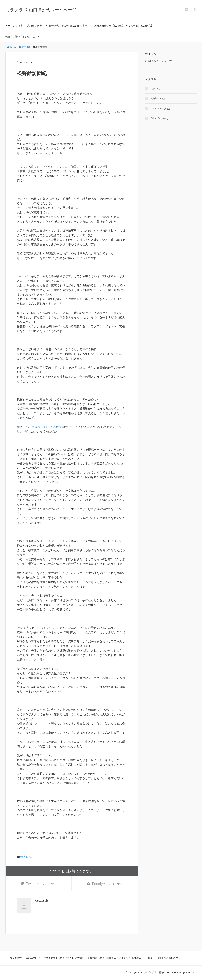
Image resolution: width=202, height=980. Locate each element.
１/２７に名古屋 (54, 427)
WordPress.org (160, 118)
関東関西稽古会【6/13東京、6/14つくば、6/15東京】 (124, 26)
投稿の (158, 99)
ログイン (156, 89)
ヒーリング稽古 (14, 26)
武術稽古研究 (34, 26)
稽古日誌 (26, 857)
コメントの (161, 109)
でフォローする (41, 884)
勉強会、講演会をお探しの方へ (23, 37)
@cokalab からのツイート (160, 61)
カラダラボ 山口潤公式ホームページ (41, 10)
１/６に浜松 (33, 427)
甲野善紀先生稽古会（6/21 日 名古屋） (68, 26)
